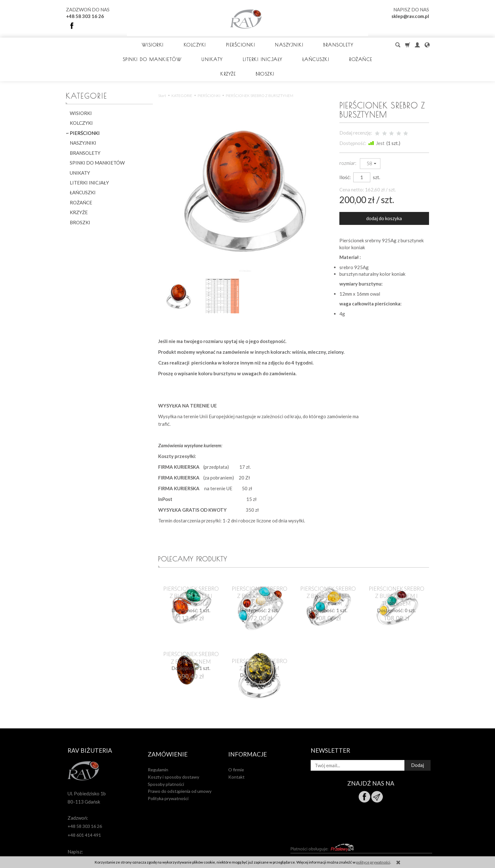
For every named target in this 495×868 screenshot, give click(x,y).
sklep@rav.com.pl (410, 16)
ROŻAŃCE (81, 173)
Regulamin (158, 734)
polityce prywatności (373, 862)
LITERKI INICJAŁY (89, 154)
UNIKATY (80, 144)
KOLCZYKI (187, 45)
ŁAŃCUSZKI (83, 163)
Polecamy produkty (197, 530)
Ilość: (345, 148)
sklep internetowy (409, 845)
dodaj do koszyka (384, 189)
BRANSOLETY (330, 45)
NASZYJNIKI (281, 45)
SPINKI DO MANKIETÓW (97, 134)
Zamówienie (168, 722)
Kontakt (236, 741)
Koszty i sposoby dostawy (173, 741)
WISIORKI (145, 45)
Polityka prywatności (168, 763)
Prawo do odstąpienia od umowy (180, 756)
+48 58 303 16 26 (85, 16)
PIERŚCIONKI (233, 45)
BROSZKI (80, 193)
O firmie (236, 734)
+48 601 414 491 (84, 804)
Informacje (247, 722)
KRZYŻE (79, 183)
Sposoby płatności (166, 749)
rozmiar (347, 134)
